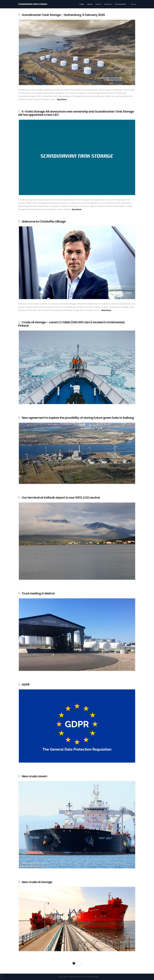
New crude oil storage (37, 882)
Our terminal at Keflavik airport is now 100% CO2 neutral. (61, 498)
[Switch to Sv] (135, 5)
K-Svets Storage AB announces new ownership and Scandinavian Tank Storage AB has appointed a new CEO (76, 113)
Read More (62, 99)
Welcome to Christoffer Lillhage (44, 222)
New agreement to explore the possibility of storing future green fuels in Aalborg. (78, 418)
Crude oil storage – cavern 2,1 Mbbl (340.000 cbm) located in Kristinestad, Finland (72, 324)
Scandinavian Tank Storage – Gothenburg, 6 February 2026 (63, 15)
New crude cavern (34, 776)
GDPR (26, 685)
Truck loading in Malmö (38, 593)
